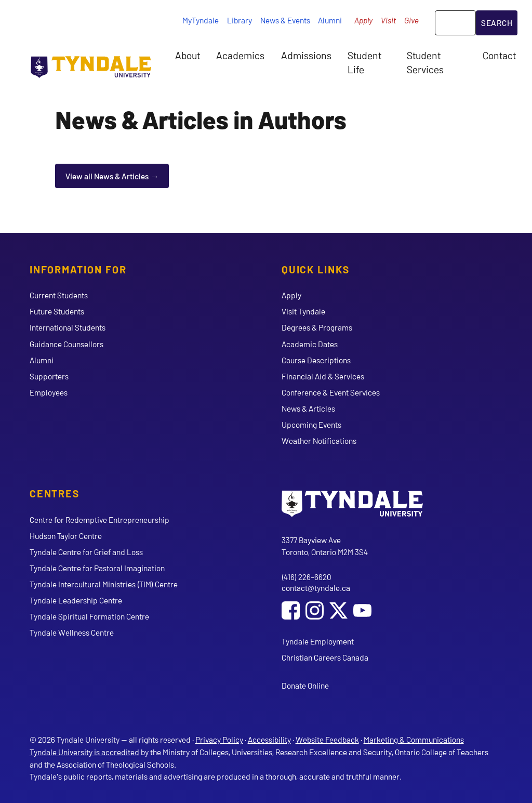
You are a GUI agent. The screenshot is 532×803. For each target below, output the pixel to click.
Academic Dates (310, 344)
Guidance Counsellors (66, 344)
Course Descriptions (316, 360)
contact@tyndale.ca (316, 588)
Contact (499, 55)
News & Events (285, 20)
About (188, 55)
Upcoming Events (311, 424)
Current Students (59, 295)
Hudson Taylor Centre (66, 536)
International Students (68, 327)
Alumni (330, 20)
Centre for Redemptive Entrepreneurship (99, 519)
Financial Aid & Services (323, 376)
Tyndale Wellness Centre (72, 632)
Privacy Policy (219, 739)
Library (240, 20)
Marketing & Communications (414, 739)
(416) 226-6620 (307, 577)
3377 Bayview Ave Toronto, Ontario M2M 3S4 (325, 546)
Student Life (364, 62)
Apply (363, 20)
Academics (240, 55)
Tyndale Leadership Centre (76, 600)
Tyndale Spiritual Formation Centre (89, 616)
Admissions (306, 55)
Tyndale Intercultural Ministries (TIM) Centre (104, 584)
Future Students (57, 311)
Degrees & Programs (317, 327)
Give (411, 20)
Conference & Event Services (331, 392)
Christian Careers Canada (325, 657)
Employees (49, 392)
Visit (388, 20)
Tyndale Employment (318, 641)
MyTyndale (201, 20)
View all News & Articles (107, 176)
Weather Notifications (319, 440)
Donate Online (305, 685)
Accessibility (269, 739)
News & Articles (308, 408)
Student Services (425, 62)
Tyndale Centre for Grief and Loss (86, 552)
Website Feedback (327, 739)
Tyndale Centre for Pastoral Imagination (97, 568)
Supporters (49, 376)
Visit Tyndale (303, 311)
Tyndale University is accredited (84, 752)
